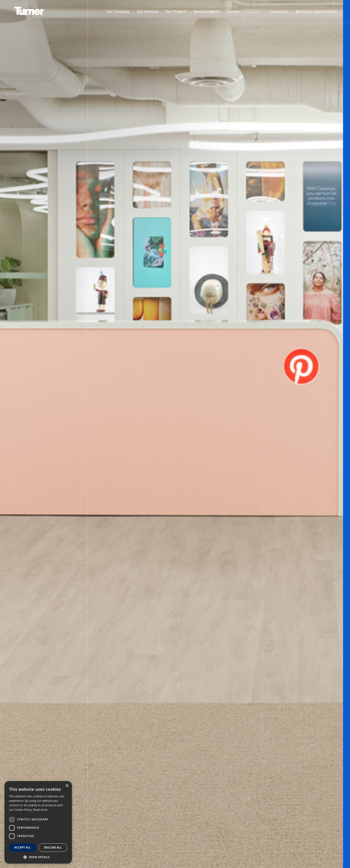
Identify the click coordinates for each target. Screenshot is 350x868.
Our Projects (176, 11)
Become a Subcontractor (317, 11)
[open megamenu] (253, 11)
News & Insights (206, 11)
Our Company (118, 11)
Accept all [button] (23, 847)
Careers (233, 11)
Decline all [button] (53, 847)
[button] (38, 857)
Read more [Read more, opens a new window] (40, 810)
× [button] (67, 786)
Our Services (148, 11)
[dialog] (38, 822)
